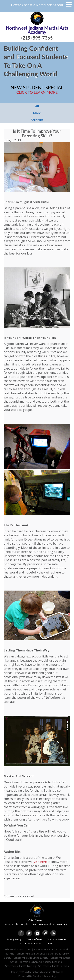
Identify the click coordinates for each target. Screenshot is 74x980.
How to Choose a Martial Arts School (37, 5)
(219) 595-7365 (37, 38)
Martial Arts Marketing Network (45, 972)
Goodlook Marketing (44, 976)
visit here (40, 862)
